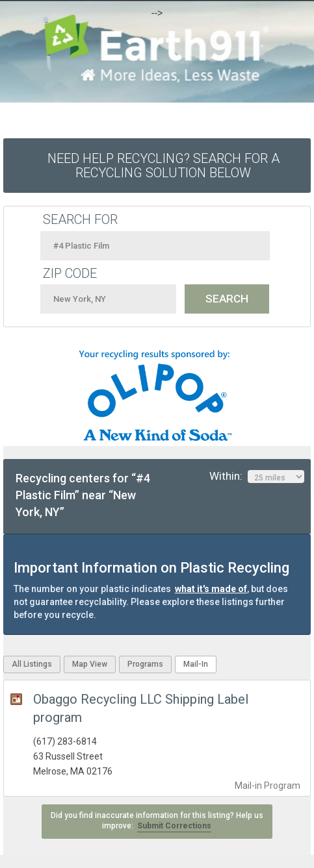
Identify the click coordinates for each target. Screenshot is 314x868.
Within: (257, 477)
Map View (90, 664)
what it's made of (211, 589)
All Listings (32, 664)
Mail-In (196, 664)
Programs (145, 664)
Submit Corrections (174, 826)
